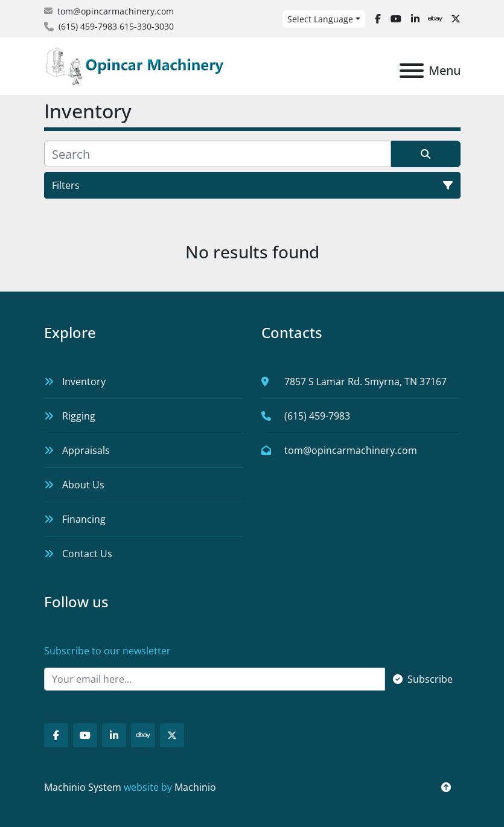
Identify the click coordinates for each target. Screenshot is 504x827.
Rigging (79, 416)
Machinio (195, 787)
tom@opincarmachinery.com (116, 11)
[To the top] (446, 787)
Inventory (84, 382)
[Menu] (412, 71)
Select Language (320, 19)
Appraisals (86, 450)
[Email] (215, 679)
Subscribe (423, 679)
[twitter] (456, 19)
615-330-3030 (147, 26)
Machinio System (83, 787)
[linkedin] (415, 19)
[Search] (218, 154)
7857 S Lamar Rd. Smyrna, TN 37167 (365, 382)
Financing (84, 519)
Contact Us (87, 554)
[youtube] (396, 19)
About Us (83, 485)
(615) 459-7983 (88, 26)
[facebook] (378, 19)
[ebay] (435, 19)
